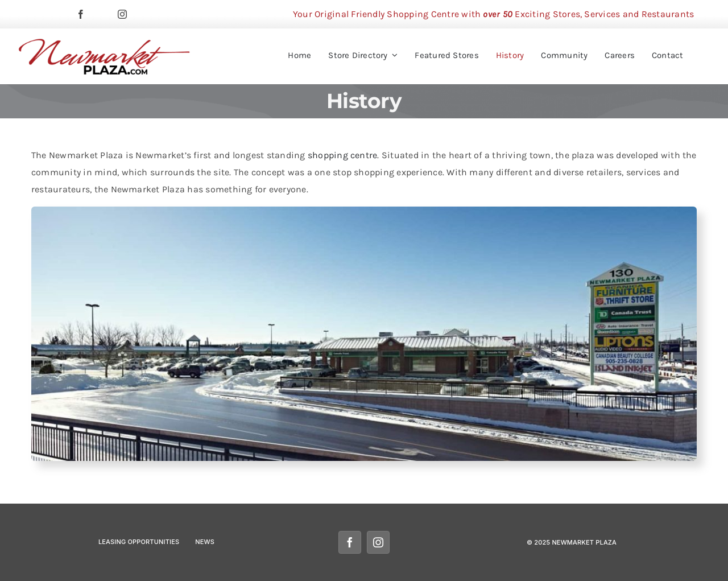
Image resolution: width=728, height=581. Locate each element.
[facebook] (81, 14)
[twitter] (102, 14)
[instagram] (122, 14)
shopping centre (343, 155)
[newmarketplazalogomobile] (105, 42)
